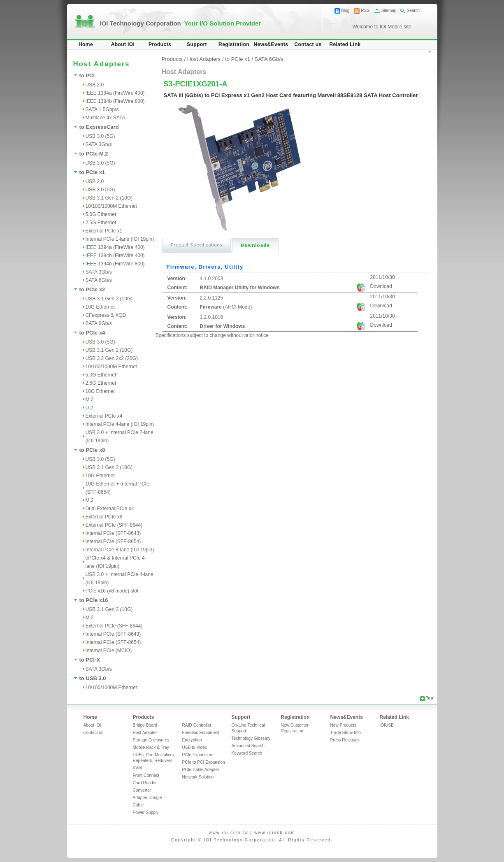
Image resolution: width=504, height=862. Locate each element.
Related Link (345, 44)
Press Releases (345, 740)
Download (381, 286)
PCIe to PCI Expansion (204, 762)
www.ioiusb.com (275, 833)
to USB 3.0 (93, 678)
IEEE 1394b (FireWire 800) (115, 101)
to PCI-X (90, 660)
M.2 (90, 400)
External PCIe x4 (104, 416)
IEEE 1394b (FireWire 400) (115, 256)
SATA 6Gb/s (99, 280)
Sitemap (389, 10)
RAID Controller (197, 725)
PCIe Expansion (197, 755)
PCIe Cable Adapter (201, 770)
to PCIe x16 (94, 600)
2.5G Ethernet (101, 223)
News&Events (271, 44)
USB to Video (195, 747)
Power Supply (146, 812)
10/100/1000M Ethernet (111, 206)
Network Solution (198, 777)
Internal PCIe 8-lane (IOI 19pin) (120, 550)
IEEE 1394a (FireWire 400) (115, 93)
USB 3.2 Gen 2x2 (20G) (112, 358)
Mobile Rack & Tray (151, 747)
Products (160, 44)
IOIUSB (387, 725)
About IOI (123, 44)
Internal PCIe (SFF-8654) (113, 541)
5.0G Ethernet (101, 214)
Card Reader (145, 783)
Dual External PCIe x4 (110, 509)
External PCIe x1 (104, 231)
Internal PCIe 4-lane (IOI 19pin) (120, 424)
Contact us (308, 44)
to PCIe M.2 (94, 154)
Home (86, 44)
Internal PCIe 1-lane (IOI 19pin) (120, 239)
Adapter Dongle (147, 798)
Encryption (192, 740)
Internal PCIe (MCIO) (109, 651)
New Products (343, 725)
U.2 (89, 408)
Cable (138, 805)
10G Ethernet (100, 307)
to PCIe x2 (92, 289)
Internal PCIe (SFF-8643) (113, 533)
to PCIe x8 (92, 450)
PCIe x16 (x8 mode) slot (112, 591)
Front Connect (146, 775)
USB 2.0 (95, 85)
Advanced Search (248, 746)
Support (197, 44)
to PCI (87, 76)
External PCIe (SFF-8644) (114, 525)
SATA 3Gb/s (99, 144)
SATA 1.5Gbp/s (102, 109)
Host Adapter (145, 733)
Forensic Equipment (201, 733)
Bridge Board (145, 725)
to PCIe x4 (92, 333)
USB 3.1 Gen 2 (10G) (109, 198)
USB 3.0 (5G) (100, 136)
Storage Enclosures (151, 740)
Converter (142, 790)
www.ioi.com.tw (228, 833)
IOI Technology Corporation (181, 23)
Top (430, 698)
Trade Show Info (346, 733)
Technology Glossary (251, 738)
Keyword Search (247, 753)
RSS (365, 10)
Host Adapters (204, 59)
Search (413, 10)
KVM (137, 768)
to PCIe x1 (92, 172)
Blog (345, 10)
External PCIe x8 (104, 517)
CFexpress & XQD (106, 315)
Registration (234, 44)
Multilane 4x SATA (106, 118)
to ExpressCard (99, 127)
